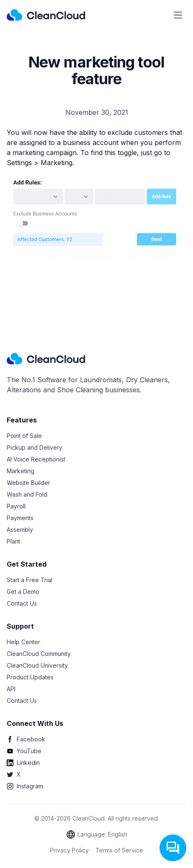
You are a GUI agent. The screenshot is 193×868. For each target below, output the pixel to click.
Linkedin (23, 763)
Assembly (20, 530)
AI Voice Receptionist (36, 459)
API (11, 689)
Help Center (23, 642)
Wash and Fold (27, 494)
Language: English (96, 834)
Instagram (25, 786)
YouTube (24, 751)
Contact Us (22, 603)
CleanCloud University (37, 665)
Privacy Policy (69, 850)
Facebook (26, 739)
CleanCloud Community (39, 654)
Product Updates (30, 677)
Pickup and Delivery (35, 447)
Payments (20, 518)
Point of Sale (24, 436)
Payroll (16, 506)
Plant (13, 541)
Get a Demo (23, 592)
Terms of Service (119, 850)
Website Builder (28, 483)
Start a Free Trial (30, 580)
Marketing (21, 471)
